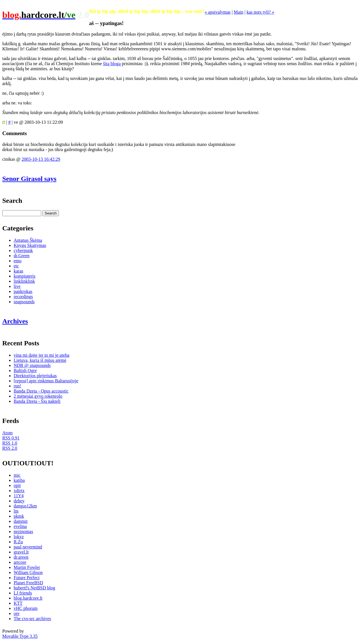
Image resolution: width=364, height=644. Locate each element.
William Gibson (28, 572)
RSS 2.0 (10, 448)
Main (239, 12)
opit (17, 485)
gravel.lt (21, 552)
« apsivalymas (218, 12)
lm (16, 511)
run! (17, 386)
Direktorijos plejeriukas (35, 376)
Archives (15, 321)
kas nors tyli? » (260, 12)
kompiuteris (24, 276)
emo (18, 261)
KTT (18, 603)
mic (17, 475)
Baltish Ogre (25, 370)
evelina (20, 526)
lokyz (19, 537)
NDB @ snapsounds (32, 365)
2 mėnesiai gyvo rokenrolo (38, 396)
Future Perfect (27, 578)
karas (18, 271)
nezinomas (23, 531)
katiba (19, 480)
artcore (20, 562)
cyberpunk (23, 250)
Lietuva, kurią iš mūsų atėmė (40, 360)
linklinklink (24, 281)
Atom (7, 433)
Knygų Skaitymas (30, 245)
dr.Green (22, 256)
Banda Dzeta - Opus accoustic (41, 391)
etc (16, 266)
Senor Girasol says (29, 179)
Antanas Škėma (28, 240)
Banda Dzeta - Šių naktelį (37, 401)
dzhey (19, 501)
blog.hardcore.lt (28, 598)
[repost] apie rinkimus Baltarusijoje (46, 381)
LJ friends (23, 593)
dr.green (21, 557)
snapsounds (24, 302)
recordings (23, 297)
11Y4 (19, 496)
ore (16, 613)
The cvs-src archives (32, 619)
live (17, 286)
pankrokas (23, 291)
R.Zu (18, 542)
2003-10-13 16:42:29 (41, 159)
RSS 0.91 (11, 438)
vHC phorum (26, 608)
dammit (21, 521)
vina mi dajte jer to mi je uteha (42, 355)
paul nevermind (28, 547)
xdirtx (19, 491)
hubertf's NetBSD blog (34, 588)
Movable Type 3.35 (20, 636)
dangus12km (25, 506)
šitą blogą (112, 64)
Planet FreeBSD (28, 583)
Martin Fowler (27, 567)
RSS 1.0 (10, 443)
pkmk (19, 516)
